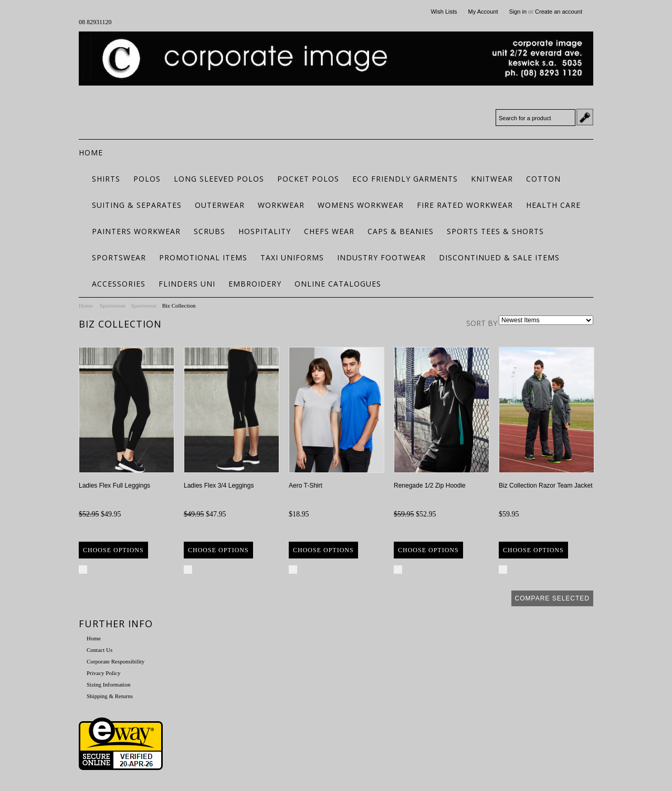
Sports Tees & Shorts (495, 231)
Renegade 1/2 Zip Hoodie (430, 486)
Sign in (518, 12)
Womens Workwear (361, 205)
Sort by (482, 323)
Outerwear (220, 205)
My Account (483, 12)
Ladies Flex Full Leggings (114, 486)
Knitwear (492, 179)
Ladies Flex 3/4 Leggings (219, 486)
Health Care (553, 205)
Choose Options (113, 550)
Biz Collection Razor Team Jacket (546, 486)
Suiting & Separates (137, 205)
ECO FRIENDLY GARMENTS (405, 179)
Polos (147, 179)
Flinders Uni (187, 284)
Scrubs (209, 231)
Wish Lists (444, 12)
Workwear (281, 205)
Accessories (119, 284)
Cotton (543, 179)
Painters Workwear (136, 231)
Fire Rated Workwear (465, 205)
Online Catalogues (338, 284)
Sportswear (119, 257)
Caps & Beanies (401, 231)
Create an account (559, 12)
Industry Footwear (381, 257)
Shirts (106, 179)
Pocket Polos (308, 179)
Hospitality (265, 231)
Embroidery (255, 284)
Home (86, 305)
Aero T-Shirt (306, 486)
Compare (105, 570)
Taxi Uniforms (292, 257)
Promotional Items (203, 257)
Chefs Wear (329, 231)
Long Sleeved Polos (219, 179)
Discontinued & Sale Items (499, 257)
